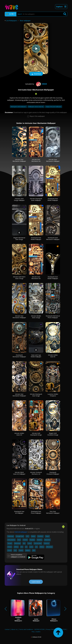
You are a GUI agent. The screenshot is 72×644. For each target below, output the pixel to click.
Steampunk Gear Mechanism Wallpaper (53, 239)
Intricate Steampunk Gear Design (36, 395)
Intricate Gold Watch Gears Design (19, 278)
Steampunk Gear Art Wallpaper (19, 512)
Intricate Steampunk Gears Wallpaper (36, 199)
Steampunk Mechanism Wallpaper (19, 356)
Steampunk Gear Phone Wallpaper (36, 512)
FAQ (33, 632)
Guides (38, 632)
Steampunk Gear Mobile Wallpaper (53, 199)
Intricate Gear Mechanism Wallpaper (19, 160)
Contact (7, 629)
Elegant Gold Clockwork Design (53, 434)
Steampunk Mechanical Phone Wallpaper (53, 317)
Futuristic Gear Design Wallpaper (19, 199)
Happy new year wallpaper (54, 107)
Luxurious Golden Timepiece (53, 395)
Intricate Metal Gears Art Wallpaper (19, 473)
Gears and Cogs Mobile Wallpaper (36, 356)
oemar (41, 84)
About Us (14, 629)
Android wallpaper (21, 532)
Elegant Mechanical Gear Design (19, 239)
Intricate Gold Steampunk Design (36, 434)
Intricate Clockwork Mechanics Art (36, 473)
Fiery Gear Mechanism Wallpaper (53, 512)
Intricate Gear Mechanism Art (36, 160)
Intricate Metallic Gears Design (36, 317)
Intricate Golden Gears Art (19, 434)
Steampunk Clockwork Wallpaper (53, 473)
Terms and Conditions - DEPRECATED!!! (32, 629)
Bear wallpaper (25, 21)
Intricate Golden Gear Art (53, 356)
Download (36, 74)
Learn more (36, 582)
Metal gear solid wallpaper (18, 107)
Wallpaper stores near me (36, 107)
